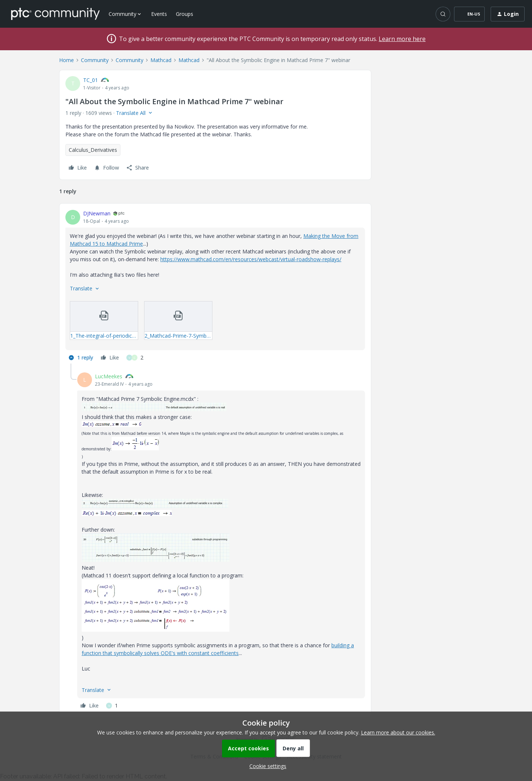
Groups (185, 14)
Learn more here (402, 39)
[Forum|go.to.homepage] (55, 14)
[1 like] (112, 706)
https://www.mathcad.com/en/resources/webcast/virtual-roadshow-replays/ (251, 259)
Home (66, 60)
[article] (215, 287)
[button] (469, 14)
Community (95, 60)
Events (159, 14)
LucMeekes (109, 376)
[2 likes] (135, 358)
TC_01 (91, 80)
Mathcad (161, 60)
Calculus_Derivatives (93, 150)
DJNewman (97, 213)
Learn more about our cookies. (398, 732)
